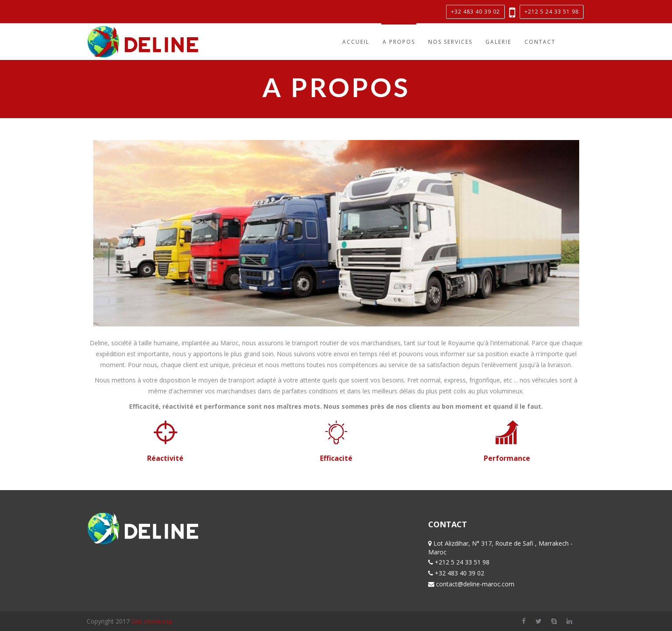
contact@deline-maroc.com (475, 584)
